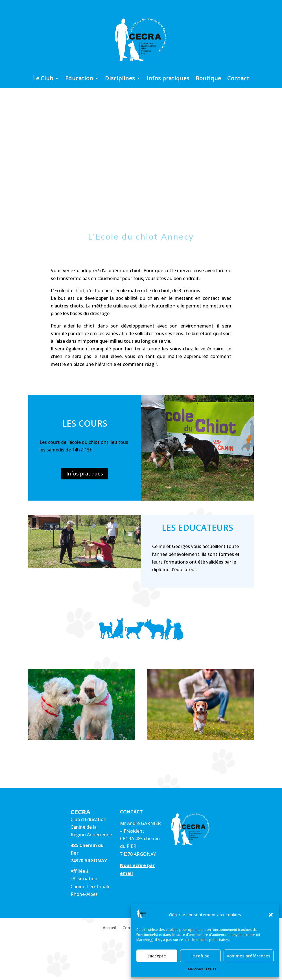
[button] (271, 915)
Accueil (110, 928)
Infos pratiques (168, 79)
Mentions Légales (202, 969)
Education (79, 79)
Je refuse (200, 956)
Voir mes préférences (249, 956)
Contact (238, 79)
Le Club (43, 79)
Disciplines (120, 79)
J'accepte (157, 956)
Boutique (208, 79)
